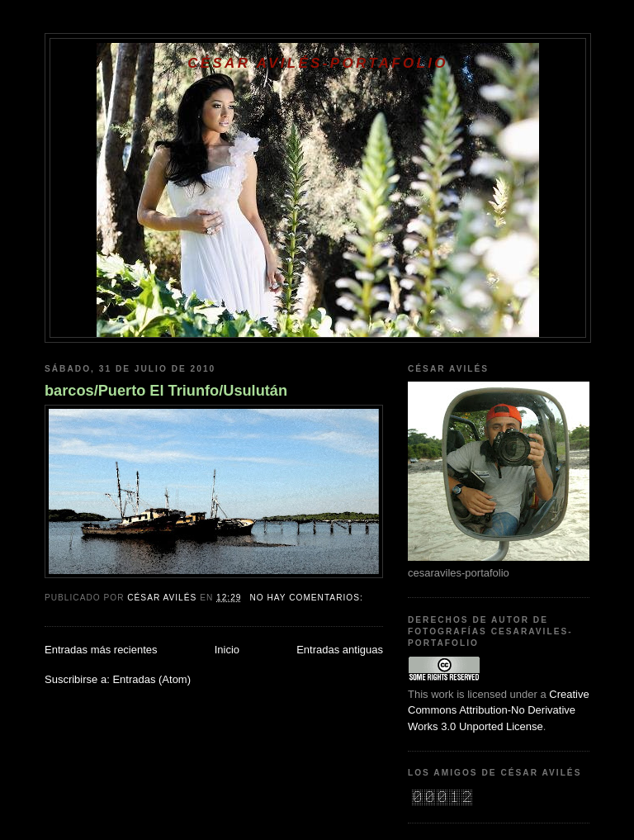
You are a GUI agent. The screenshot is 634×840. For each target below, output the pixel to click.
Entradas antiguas (340, 650)
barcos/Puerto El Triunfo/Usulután (166, 391)
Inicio (227, 650)
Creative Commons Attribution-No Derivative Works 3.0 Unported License (499, 710)
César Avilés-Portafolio (317, 63)
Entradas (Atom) (151, 679)
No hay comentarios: (308, 598)
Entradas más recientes (101, 650)
